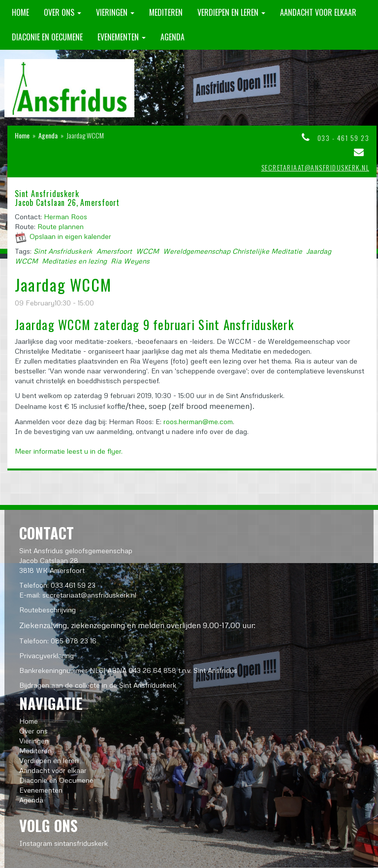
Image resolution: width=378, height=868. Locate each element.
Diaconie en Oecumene (47, 37)
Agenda (173, 37)
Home (20, 12)
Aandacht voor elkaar (318, 12)
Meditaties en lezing (74, 261)
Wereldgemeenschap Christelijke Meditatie (233, 251)
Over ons (63, 12)
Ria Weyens (130, 261)
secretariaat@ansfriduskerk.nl (315, 167)
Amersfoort (114, 251)
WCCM (147, 251)
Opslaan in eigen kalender (70, 236)
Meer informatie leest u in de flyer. (69, 451)
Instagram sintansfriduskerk (63, 843)
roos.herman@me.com (198, 421)
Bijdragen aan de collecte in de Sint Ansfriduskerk (98, 685)
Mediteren (166, 12)
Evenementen (122, 37)
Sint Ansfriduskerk (63, 251)
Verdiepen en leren (231, 12)
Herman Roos (65, 217)
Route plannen (61, 226)
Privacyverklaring (47, 655)
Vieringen (115, 12)
